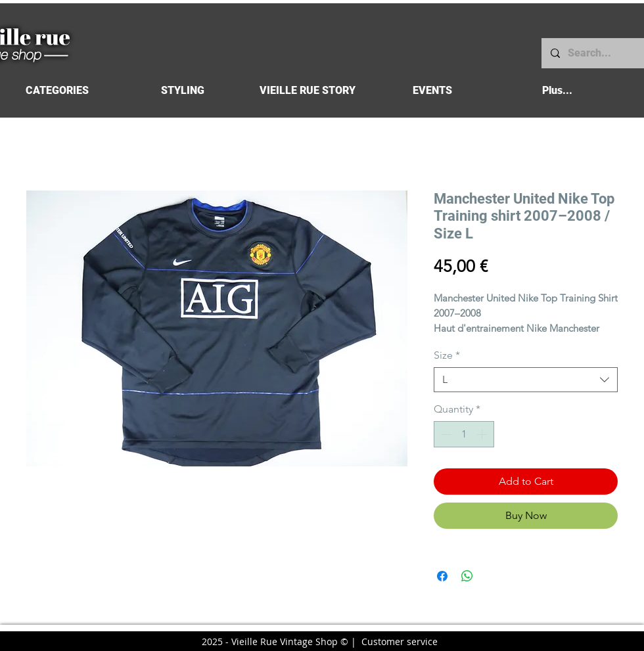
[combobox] (526, 380)
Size (447, 355)
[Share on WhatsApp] (467, 576)
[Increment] (483, 434)
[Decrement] (445, 434)
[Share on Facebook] (442, 576)
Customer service (400, 641)
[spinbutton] (464, 434)
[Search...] (592, 53)
